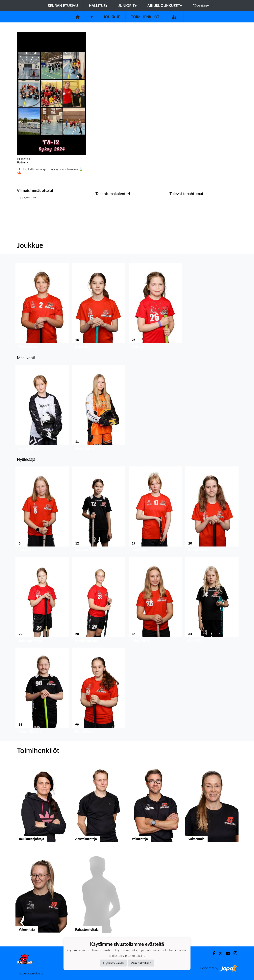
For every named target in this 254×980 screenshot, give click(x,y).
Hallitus (98, 6)
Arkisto (201, 6)
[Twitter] (219, 953)
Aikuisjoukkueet (165, 6)
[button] (42, 307)
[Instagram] (234, 953)
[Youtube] (227, 953)
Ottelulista (27, 213)
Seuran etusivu (63, 6)
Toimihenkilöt (145, 17)
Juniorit (127, 6)
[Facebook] (212, 953)
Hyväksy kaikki (113, 963)
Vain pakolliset (141, 963)
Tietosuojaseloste (30, 973)
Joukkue (112, 17)
